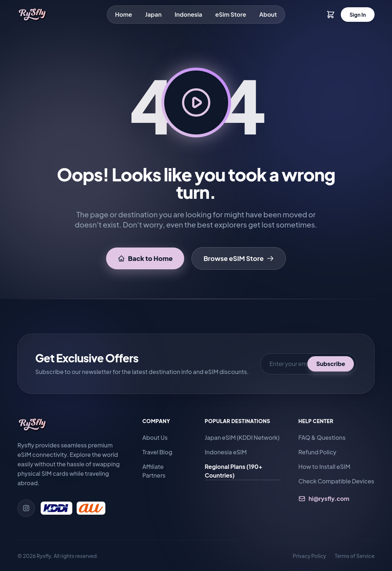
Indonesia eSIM (226, 452)
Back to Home (145, 258)
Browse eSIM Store (239, 258)
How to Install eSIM (324, 467)
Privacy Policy (310, 556)
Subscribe (331, 364)
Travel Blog (157, 452)
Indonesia (189, 14)
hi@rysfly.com (324, 498)
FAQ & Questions (322, 437)
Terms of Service (355, 556)
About (268, 14)
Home (124, 14)
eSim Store (231, 14)
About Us (155, 437)
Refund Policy (317, 452)
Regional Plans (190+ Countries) (234, 471)
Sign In (358, 15)
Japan (153, 14)
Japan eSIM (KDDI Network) (242, 437)
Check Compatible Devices (336, 481)
